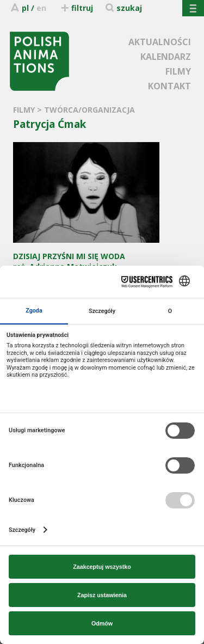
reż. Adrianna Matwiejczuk (86, 256)
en (41, 8)
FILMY (178, 71)
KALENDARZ (166, 57)
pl (25, 8)
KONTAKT (169, 86)
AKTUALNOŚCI (160, 42)
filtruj (76, 8)
